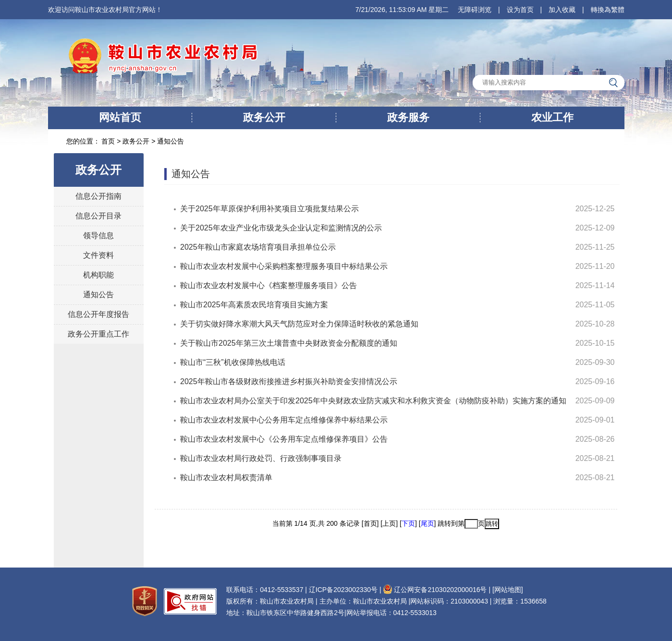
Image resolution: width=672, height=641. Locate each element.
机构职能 (98, 275)
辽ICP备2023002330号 (343, 590)
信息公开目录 (98, 216)
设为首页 (520, 10)
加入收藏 (562, 10)
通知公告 (171, 141)
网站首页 (120, 117)
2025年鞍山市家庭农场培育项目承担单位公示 (258, 247)
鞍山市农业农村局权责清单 (226, 478)
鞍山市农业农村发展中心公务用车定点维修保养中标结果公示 (284, 420)
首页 (109, 141)
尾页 (428, 523)
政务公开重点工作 (98, 334)
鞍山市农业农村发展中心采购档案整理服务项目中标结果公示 (284, 266)
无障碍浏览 (475, 10)
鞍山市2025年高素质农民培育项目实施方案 (254, 305)
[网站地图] (508, 590)
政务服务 (408, 117)
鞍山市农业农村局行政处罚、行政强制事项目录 (261, 458)
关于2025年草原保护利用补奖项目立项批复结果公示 (269, 209)
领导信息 (98, 236)
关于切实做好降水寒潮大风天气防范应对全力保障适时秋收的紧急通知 (299, 324)
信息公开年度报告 (98, 314)
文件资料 (98, 255)
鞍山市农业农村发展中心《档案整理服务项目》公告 (269, 285)
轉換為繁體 (608, 10)
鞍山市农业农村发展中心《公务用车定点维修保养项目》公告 (284, 439)
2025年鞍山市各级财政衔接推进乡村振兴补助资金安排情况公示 (289, 381)
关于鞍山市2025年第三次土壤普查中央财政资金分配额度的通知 (289, 343)
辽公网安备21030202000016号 (435, 590)
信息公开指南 (98, 196)
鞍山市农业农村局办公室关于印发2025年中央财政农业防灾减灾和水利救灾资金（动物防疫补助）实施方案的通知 (373, 401)
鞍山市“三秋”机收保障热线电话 (233, 362)
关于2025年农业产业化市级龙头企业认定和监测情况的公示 (281, 228)
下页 (408, 523)
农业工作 (552, 117)
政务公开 (264, 117)
